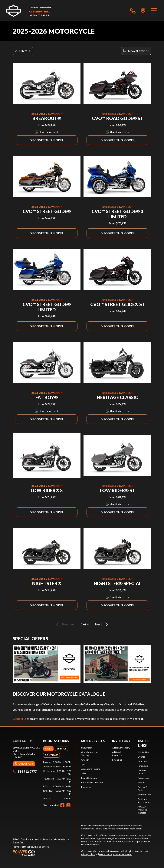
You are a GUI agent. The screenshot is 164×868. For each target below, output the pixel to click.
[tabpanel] (57, 780)
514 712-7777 (25, 771)
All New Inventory (121, 748)
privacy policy (88, 854)
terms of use (106, 854)
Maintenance (145, 795)
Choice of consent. (123, 854)
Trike (84, 773)
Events (141, 757)
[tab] (48, 749)
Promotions (144, 778)
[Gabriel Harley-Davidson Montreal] (29, 11)
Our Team (143, 761)
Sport (84, 764)
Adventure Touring (91, 769)
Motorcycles (93, 741)
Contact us (20, 719)
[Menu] (154, 11)
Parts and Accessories (144, 801)
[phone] (133, 11)
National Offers (142, 772)
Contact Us (144, 752)
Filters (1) (23, 51)
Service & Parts (143, 788)
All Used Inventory (117, 754)
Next (102, 624)
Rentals (142, 782)
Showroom (87, 748)
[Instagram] (68, 805)
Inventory (121, 741)
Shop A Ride (34, 847)
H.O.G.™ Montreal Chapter (143, 810)
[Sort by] (136, 51)
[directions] (143, 11)
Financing (86, 787)
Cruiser (85, 760)
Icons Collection (89, 778)
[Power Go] (44, 853)
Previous (65, 624)
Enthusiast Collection (92, 782)
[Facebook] (62, 805)
